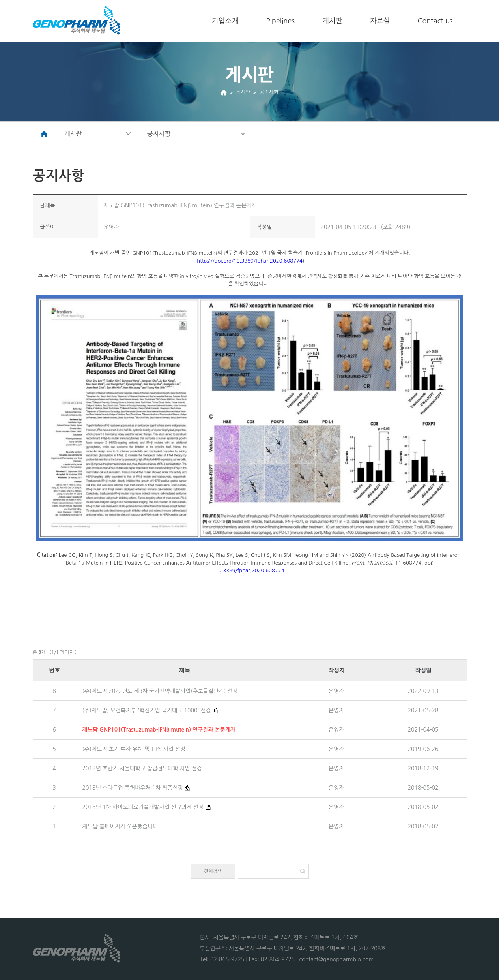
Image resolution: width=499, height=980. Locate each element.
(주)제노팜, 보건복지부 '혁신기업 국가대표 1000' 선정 (147, 710)
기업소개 (225, 21)
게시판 (332, 21)
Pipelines (280, 21)
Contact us (435, 21)
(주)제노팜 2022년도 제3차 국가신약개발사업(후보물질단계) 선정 (160, 691)
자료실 (380, 21)
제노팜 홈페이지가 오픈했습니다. (121, 826)
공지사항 (269, 92)
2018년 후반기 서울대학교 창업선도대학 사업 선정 (142, 768)
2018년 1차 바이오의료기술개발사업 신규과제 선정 (143, 807)
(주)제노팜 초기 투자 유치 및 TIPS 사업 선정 (134, 749)
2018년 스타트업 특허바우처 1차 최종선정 (133, 788)
